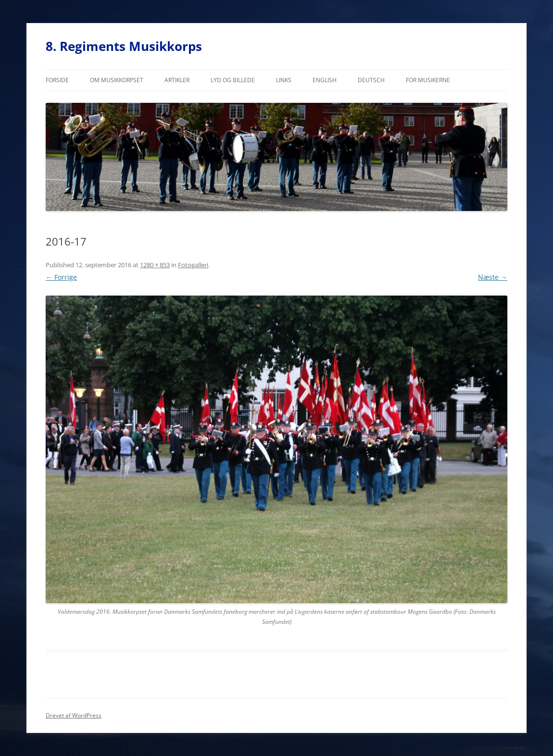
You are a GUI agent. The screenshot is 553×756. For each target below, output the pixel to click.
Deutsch (371, 80)
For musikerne (428, 80)
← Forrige (61, 277)
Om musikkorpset (117, 80)
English (325, 80)
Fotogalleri (193, 265)
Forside (57, 80)
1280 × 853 (155, 265)
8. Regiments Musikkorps (124, 46)
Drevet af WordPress (74, 715)
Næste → (493, 277)
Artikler (177, 80)
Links (284, 80)
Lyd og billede (233, 80)
